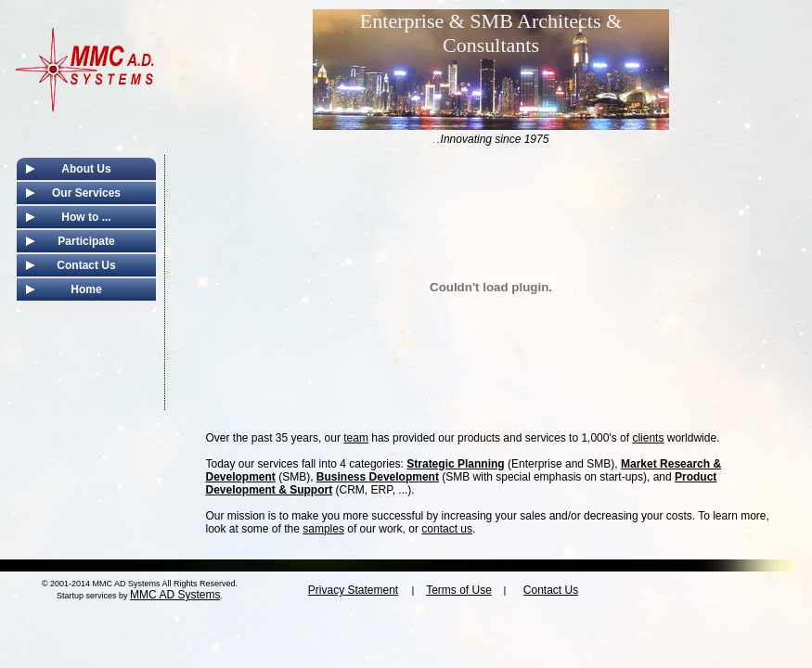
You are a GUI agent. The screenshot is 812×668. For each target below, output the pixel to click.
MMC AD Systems (175, 595)
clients (648, 438)
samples (323, 529)
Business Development (378, 477)
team (356, 438)
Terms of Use (459, 590)
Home (86, 289)
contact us (447, 529)
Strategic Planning (455, 464)
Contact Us (86, 265)
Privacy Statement (353, 590)
